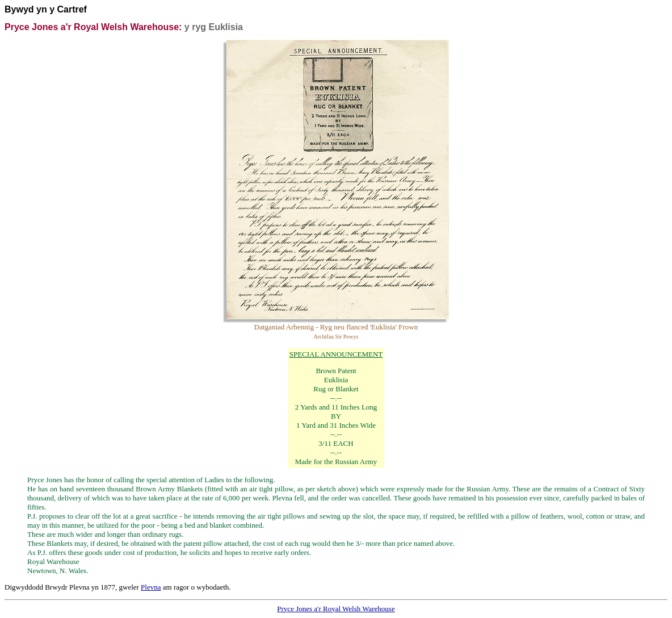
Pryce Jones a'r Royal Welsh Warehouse (336, 609)
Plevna (151, 587)
